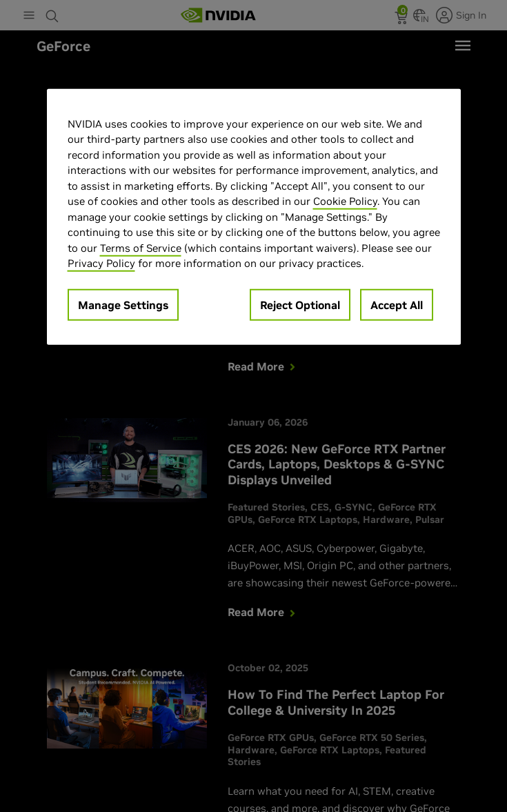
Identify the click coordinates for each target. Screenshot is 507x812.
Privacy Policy (101, 263)
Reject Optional (300, 304)
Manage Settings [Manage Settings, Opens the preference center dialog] (123, 304)
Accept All (397, 304)
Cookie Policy (345, 201)
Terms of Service (141, 247)
